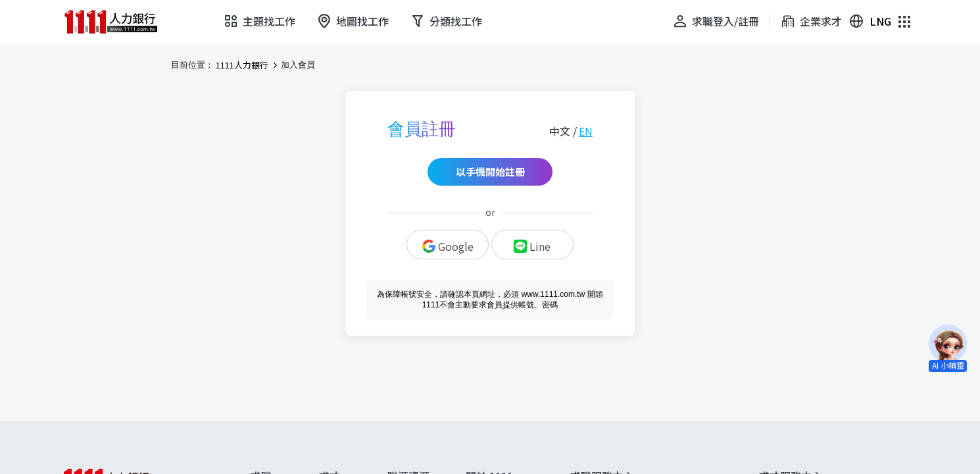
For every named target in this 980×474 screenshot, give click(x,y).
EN (586, 131)
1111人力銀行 (242, 65)
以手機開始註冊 (490, 171)
